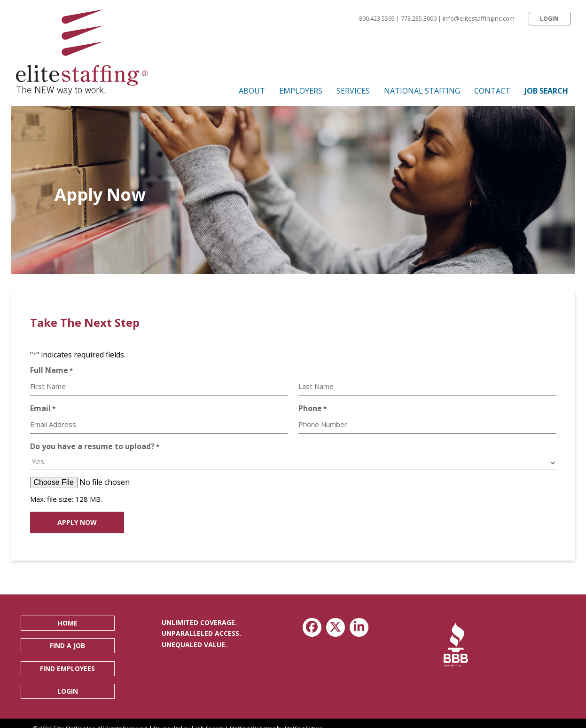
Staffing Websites (253, 719)
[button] (549, 19)
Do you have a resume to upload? (95, 440)
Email (43, 405)
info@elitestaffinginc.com (479, 18)
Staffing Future (304, 719)
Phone (313, 405)
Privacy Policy (172, 719)
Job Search (210, 719)
